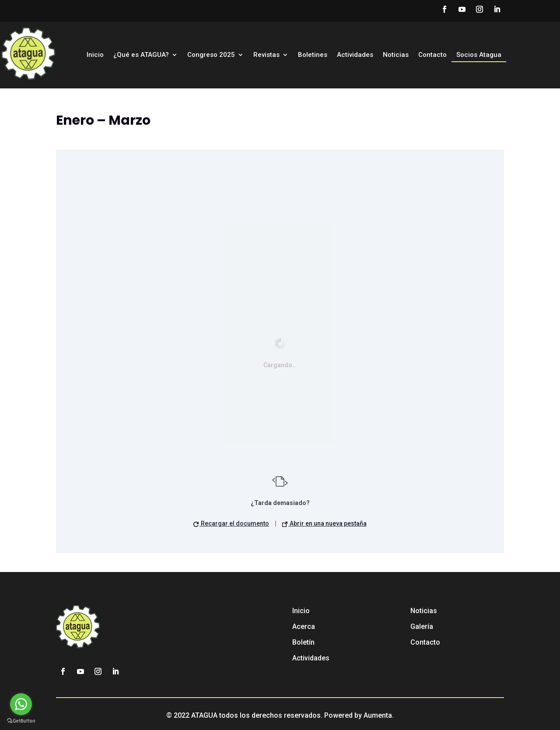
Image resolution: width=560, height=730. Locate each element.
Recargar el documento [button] (231, 523)
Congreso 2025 (211, 55)
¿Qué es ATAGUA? (141, 55)
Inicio (95, 55)
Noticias (396, 55)
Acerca (304, 626)
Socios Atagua (479, 55)
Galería (422, 626)
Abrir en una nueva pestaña (324, 523)
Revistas (266, 55)
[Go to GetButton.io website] (21, 721)
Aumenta (378, 715)
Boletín (303, 642)
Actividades (355, 55)
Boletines (313, 55)
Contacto (432, 55)
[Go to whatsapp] (21, 704)
